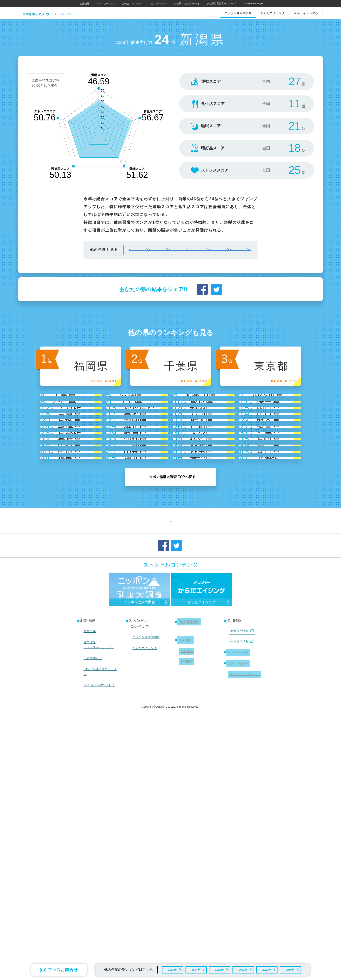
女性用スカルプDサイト (187, 3)
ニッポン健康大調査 (144, 894)
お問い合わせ (238, 914)
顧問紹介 (185, 913)
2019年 (289, 968)
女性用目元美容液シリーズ (221, 3)
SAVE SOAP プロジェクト (100, 917)
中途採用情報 (240, 896)
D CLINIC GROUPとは (97, 925)
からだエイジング (132, 3)
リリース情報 (238, 905)
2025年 (171, 968)
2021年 (242, 968)
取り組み (185, 905)
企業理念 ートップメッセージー (97, 898)
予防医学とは (91, 909)
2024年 (195, 968)
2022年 (218, 968)
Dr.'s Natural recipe (253, 3)
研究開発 (185, 896)
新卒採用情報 (240, 888)
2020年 (265, 968)
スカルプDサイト (158, 3)
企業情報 (85, 3)
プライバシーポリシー (243, 923)
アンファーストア (106, 3)
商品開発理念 (189, 879)
